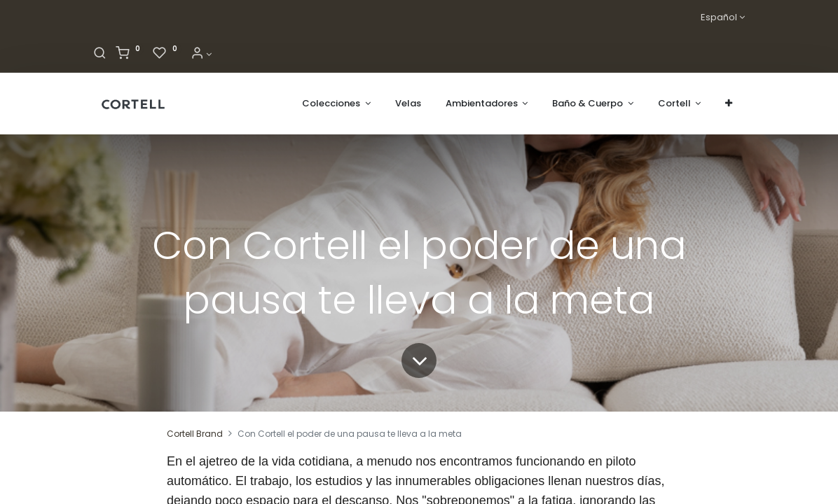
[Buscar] (100, 54)
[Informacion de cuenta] (201, 54)
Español (719, 17)
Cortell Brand (195, 434)
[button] (729, 104)
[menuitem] (408, 104)
